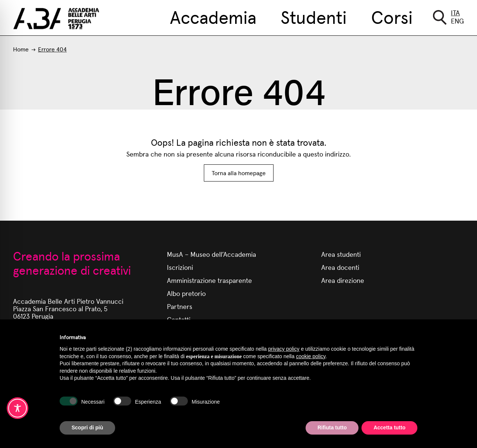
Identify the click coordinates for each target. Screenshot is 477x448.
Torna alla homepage (239, 173)
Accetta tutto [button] (389, 428)
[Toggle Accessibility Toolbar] (18, 408)
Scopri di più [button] (87, 428)
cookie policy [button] (311, 356)
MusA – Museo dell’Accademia (211, 254)
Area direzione (343, 280)
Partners (180, 306)
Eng (457, 21)
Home (21, 49)
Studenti (314, 16)
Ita (455, 12)
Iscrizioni (180, 267)
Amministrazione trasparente (209, 280)
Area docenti (340, 267)
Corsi (392, 16)
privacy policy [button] (284, 349)
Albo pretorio (186, 293)
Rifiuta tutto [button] (332, 428)
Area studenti (341, 254)
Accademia (213, 16)
